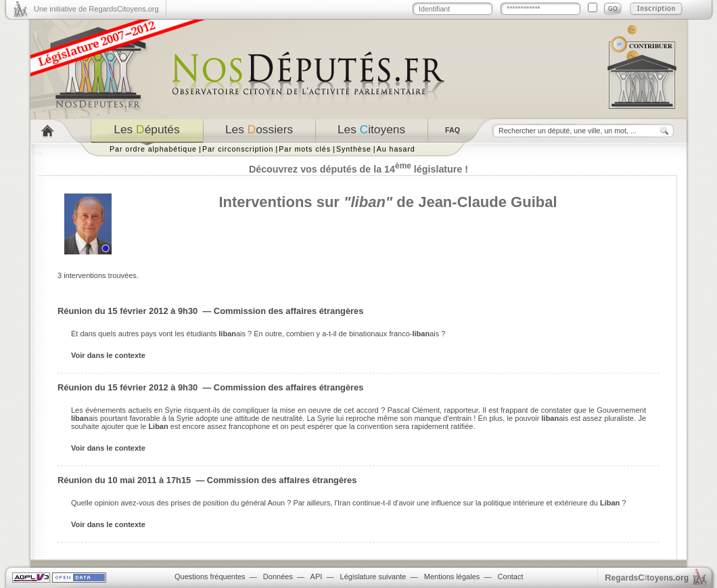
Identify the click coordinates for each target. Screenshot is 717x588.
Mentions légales (452, 576)
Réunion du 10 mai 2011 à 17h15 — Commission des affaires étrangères (207, 480)
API (317, 576)
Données (278, 576)
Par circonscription (238, 149)
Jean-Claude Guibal (487, 202)
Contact (511, 576)
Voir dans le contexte (108, 355)
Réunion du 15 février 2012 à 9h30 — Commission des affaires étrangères (210, 311)
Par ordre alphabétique (153, 149)
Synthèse (354, 149)
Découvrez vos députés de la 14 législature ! (358, 169)
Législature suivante (373, 576)
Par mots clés (305, 149)
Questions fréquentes (210, 576)
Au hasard (396, 149)
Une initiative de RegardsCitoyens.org (96, 9)
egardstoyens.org (647, 578)
